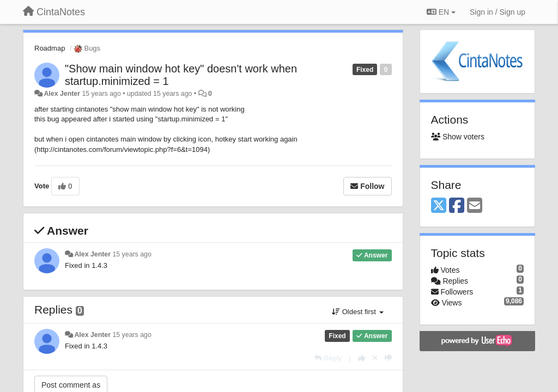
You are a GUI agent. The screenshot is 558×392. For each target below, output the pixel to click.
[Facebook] (457, 206)
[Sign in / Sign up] (498, 12)
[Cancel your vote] (375, 358)
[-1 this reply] (388, 358)
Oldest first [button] (357, 312)
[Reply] (328, 358)
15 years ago (132, 254)
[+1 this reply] (362, 358)
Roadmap (50, 48)
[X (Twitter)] (439, 206)
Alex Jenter (62, 94)
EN (441, 12)
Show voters (458, 137)
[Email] (475, 206)
